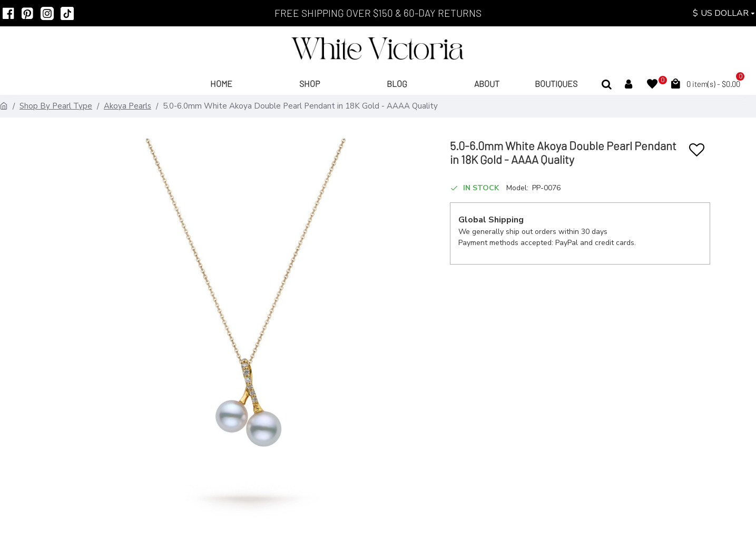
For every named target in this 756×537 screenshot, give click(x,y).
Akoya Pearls (127, 106)
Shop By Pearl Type (56, 106)
